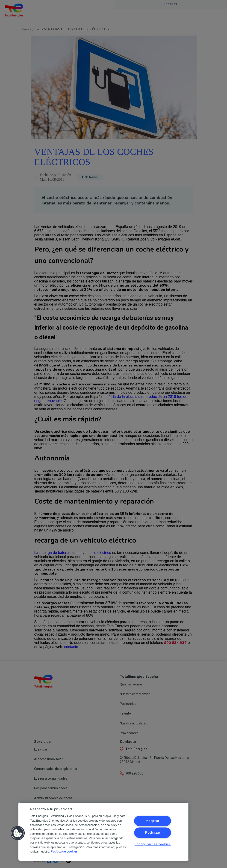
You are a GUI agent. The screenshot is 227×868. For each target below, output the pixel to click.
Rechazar (153, 833)
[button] (18, 833)
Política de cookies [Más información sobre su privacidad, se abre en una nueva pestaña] (64, 852)
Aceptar (153, 821)
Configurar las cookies (153, 844)
